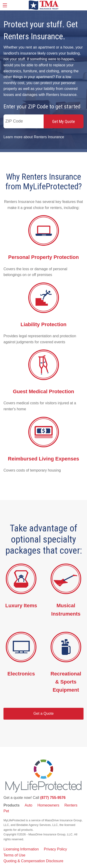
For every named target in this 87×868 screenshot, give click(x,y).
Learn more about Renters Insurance (34, 137)
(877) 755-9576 (53, 798)
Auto (28, 805)
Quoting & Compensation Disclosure (33, 861)
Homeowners (48, 805)
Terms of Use (14, 855)
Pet (6, 811)
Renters (71, 805)
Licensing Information (21, 849)
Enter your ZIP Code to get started (42, 107)
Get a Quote (43, 713)
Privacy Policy (55, 849)
